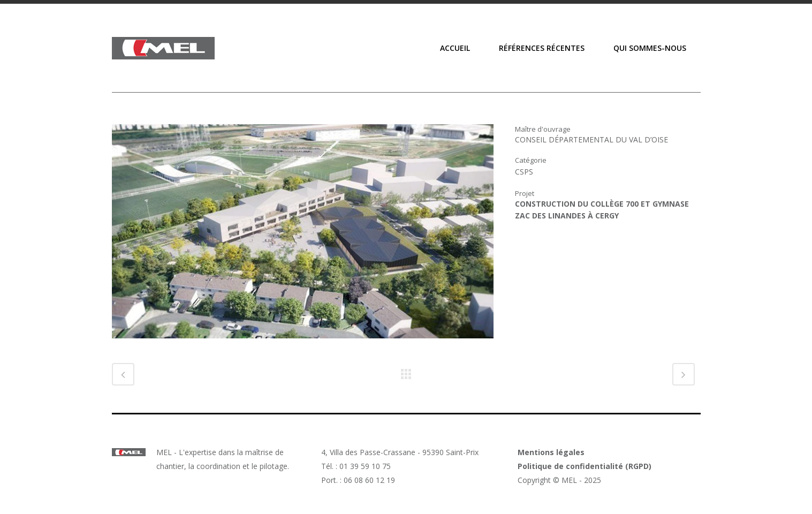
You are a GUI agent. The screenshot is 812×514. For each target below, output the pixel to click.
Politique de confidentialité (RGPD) (585, 466)
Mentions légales (551, 452)
